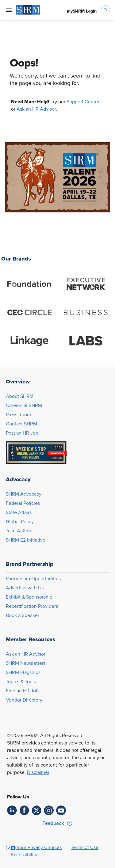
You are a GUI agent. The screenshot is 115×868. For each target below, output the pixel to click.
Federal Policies (23, 503)
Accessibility (24, 855)
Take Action (18, 531)
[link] (12, 810)
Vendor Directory (24, 700)
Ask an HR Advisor (36, 109)
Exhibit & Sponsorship (29, 597)
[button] (57, 823)
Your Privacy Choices (39, 847)
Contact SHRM (21, 424)
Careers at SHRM (24, 405)
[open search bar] (105, 10)
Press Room (18, 415)
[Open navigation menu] (9, 10)
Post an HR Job (22, 433)
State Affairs (19, 512)
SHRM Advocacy (24, 494)
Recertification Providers (32, 606)
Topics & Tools (21, 682)
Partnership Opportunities (33, 579)
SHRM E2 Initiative (26, 540)
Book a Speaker (23, 615)
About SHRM (20, 396)
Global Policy (20, 522)
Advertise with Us (25, 588)
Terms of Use (85, 847)
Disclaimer (38, 772)
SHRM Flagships (23, 672)
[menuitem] (28, 10)
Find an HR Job (22, 691)
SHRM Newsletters (26, 663)
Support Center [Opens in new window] (83, 102)
